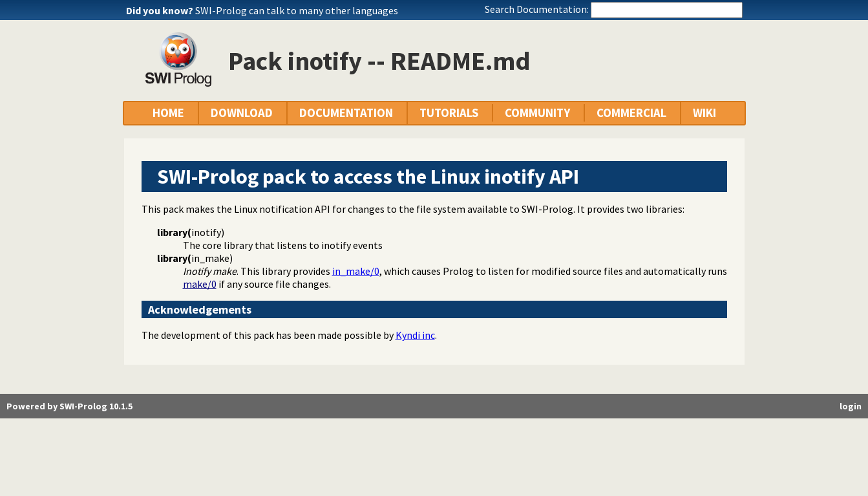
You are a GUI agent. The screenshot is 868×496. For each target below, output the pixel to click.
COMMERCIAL (631, 113)
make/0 (200, 284)
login (851, 406)
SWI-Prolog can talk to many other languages (297, 10)
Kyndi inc (415, 335)
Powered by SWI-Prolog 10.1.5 (69, 406)
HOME (168, 113)
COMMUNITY (537, 113)
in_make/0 (356, 271)
